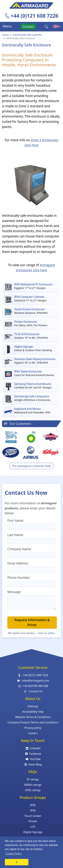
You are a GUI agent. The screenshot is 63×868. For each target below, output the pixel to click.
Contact (28, 26)
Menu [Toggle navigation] (10, 26)
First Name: (16, 521)
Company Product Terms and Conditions (33, 722)
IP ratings (33, 779)
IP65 (33, 805)
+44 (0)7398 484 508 (35, 686)
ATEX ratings (33, 790)
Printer (33, 821)
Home (5, 35)
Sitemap (33, 706)
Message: (14, 592)
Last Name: (16, 535)
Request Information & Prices (32, 622)
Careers (33, 733)
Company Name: (19, 549)
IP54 (33, 810)
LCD (33, 827)
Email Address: (18, 563)
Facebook (33, 754)
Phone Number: (19, 578)
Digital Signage (33, 832)
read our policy (46, 633)
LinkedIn (33, 748)
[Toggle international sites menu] (57, 27)
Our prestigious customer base (31, 466)
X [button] (17, 862)
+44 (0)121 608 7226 (34, 16)
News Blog (33, 764)
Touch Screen (33, 816)
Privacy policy (33, 728)
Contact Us (33, 691)
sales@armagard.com (35, 681)
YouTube (33, 759)
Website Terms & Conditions (33, 717)
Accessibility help (33, 712)
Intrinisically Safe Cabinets (27, 35)
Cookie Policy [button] (14, 854)
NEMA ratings (33, 785)
